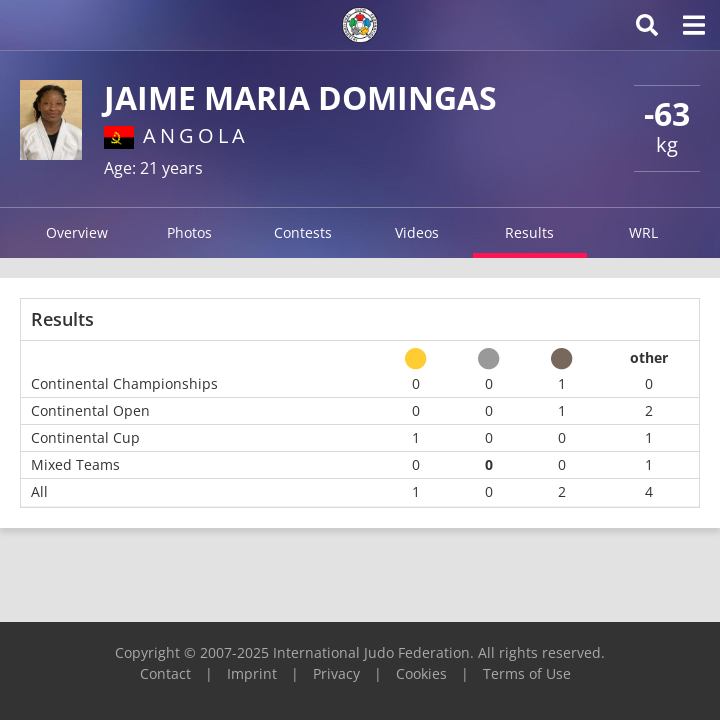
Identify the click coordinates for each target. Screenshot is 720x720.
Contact (165, 673)
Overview (77, 232)
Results (529, 232)
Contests (303, 232)
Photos (189, 232)
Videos (417, 232)
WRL (643, 232)
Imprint (252, 673)
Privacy (336, 673)
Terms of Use (527, 673)
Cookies (421, 673)
